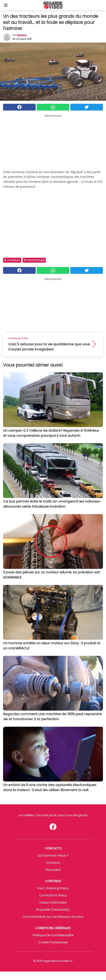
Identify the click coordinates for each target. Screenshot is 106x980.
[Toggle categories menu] (6, 5)
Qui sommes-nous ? (53, 855)
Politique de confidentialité (53, 935)
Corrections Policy (53, 895)
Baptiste (22, 35)
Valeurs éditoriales (53, 902)
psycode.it (53, 870)
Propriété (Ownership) (53, 910)
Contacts (53, 863)
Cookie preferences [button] (53, 942)
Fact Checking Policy (53, 888)
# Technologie (34, 260)
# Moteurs (12, 260)
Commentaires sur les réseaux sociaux (53, 917)
